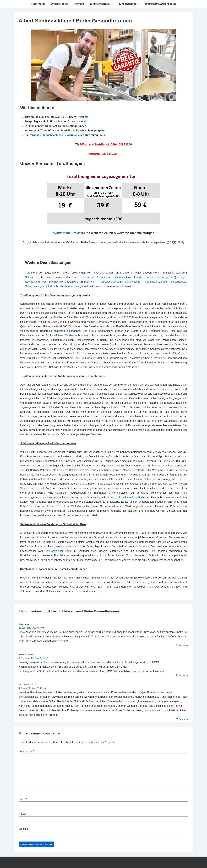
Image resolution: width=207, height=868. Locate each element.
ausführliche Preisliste (69, 233)
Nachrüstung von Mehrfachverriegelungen (51, 282)
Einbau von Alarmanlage (96, 277)
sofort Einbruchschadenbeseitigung (65, 286)
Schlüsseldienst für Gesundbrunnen (67, 335)
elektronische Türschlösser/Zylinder (146, 282)
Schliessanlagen (35, 286)
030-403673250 (121, 144)
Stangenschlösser (53, 135)
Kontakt (79, 4)
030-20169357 (110, 154)
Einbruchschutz (102, 4)
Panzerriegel (32, 135)
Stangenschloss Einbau (128, 277)
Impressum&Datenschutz (161, 4)
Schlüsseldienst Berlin (58, 551)
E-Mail (22, 814)
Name (22, 799)
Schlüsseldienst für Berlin (130, 497)
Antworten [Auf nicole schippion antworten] (184, 675)
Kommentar (26, 751)
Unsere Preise (60, 4)
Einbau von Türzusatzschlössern (101, 282)
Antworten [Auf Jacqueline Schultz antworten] (184, 719)
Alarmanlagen (76, 135)
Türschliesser (178, 282)
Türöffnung (38, 4)
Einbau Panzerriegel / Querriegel (166, 277)
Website (23, 829)
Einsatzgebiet (130, 4)
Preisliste (83, 117)
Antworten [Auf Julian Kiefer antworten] (184, 645)
